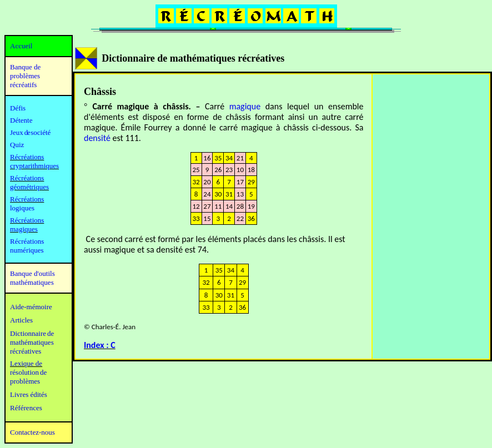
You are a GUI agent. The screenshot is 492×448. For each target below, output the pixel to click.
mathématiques (32, 342)
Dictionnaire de (32, 333)
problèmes (25, 381)
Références (26, 408)
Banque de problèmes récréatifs (25, 76)
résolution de (28, 372)
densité (97, 138)
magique (245, 106)
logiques (22, 208)
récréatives (26, 351)
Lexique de (26, 363)
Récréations (27, 199)
